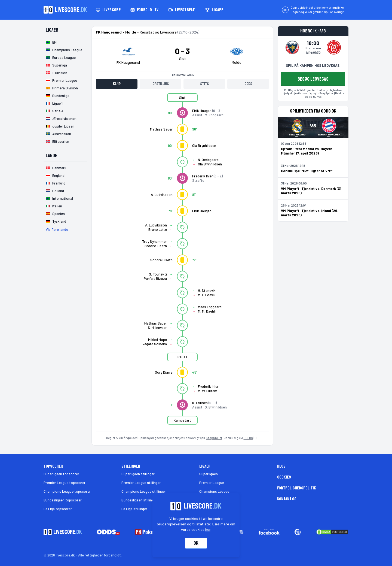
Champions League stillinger (144, 491)
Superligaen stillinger (138, 474)
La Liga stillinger (134, 509)
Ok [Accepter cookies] (196, 543)
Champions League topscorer (67, 491)
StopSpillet (214, 438)
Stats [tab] (204, 84)
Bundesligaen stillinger (139, 500)
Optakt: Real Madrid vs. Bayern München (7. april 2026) (307, 151)
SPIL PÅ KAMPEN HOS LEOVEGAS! (313, 65)
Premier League (212, 483)
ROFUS (248, 438)
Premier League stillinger (141, 483)
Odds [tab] (248, 84)
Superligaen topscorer (61, 474)
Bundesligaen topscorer (63, 500)
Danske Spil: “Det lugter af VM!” (307, 171)
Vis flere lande (57, 229)
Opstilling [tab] (161, 84)
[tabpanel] (182, 262)
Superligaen (209, 474)
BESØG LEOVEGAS (313, 79)
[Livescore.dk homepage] (65, 10)
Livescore (108, 10)
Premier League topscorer (65, 483)
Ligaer (214, 10)
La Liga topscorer (58, 509)
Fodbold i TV (145, 10)
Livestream (182, 10)
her (208, 529)
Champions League (214, 491)
